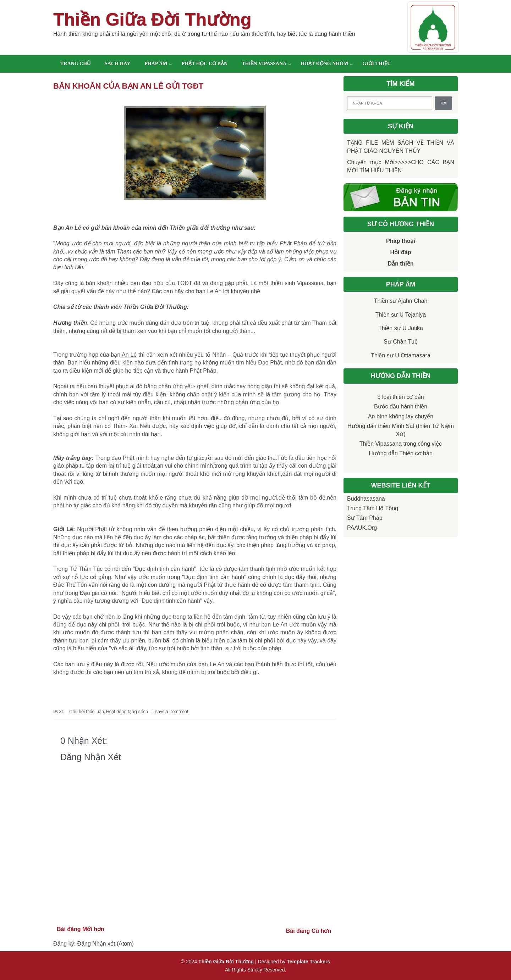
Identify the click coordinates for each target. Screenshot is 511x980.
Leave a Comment (171, 711)
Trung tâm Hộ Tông (373, 508)
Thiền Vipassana (264, 64)
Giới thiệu (377, 64)
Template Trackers (308, 962)
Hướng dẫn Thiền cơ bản (401, 453)
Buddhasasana (366, 499)
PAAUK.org (362, 528)
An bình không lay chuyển (401, 416)
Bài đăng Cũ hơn (309, 931)
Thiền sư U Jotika (401, 328)
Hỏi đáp (401, 252)
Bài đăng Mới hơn (81, 929)
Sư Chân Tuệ (401, 342)
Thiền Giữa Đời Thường (152, 20)
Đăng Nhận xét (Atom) (106, 944)
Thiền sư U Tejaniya (401, 315)
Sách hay (117, 64)
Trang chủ (75, 64)
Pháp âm (156, 64)
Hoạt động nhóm (324, 64)
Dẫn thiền (400, 264)
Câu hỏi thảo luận (87, 711)
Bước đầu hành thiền (401, 407)
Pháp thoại (401, 241)
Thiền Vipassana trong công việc (401, 444)
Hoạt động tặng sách (127, 711)
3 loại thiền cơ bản (400, 397)
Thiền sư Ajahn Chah (401, 301)
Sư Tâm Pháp (365, 518)
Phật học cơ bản (204, 64)
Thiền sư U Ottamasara (401, 355)
